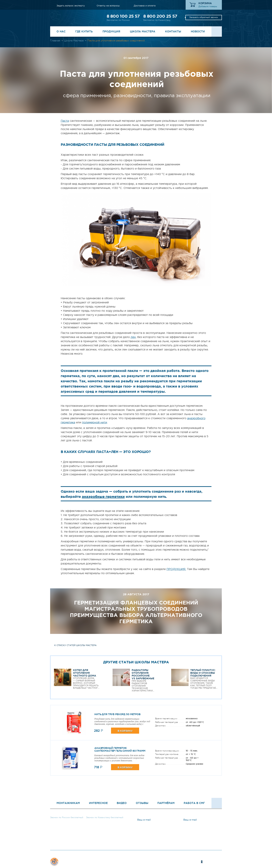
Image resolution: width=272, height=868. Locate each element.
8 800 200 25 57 (160, 16)
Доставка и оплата (145, 6)
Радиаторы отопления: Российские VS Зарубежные (143, 674)
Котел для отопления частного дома (85, 673)
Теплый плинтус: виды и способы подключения (203, 673)
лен (133, 337)
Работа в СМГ (194, 803)
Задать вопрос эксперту (71, 6)
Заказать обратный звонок (204, 17)
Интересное (98, 803)
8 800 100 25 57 (123, 16)
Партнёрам (166, 803)
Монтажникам (68, 803)
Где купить (84, 31)
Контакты (173, 31)
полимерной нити (95, 422)
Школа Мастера (143, 31)
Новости (198, 31)
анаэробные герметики (103, 497)
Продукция (111, 31)
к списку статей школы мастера (75, 645)
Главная (55, 41)
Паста (65, 121)
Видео (122, 803)
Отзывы (142, 803)
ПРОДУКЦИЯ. (176, 569)
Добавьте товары (208, 6)
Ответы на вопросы (108, 6)
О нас (61, 31)
